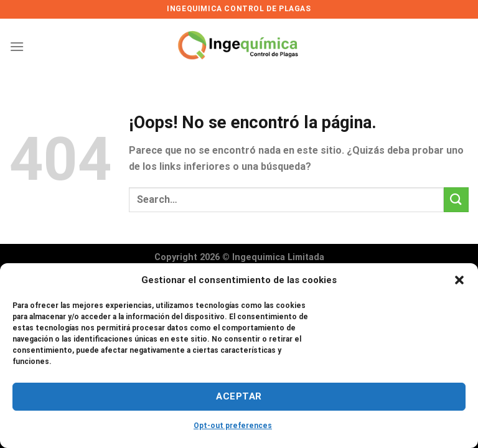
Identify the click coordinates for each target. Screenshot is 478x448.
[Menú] (17, 46)
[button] (459, 280)
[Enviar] (456, 199)
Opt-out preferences (233, 426)
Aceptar (239, 396)
